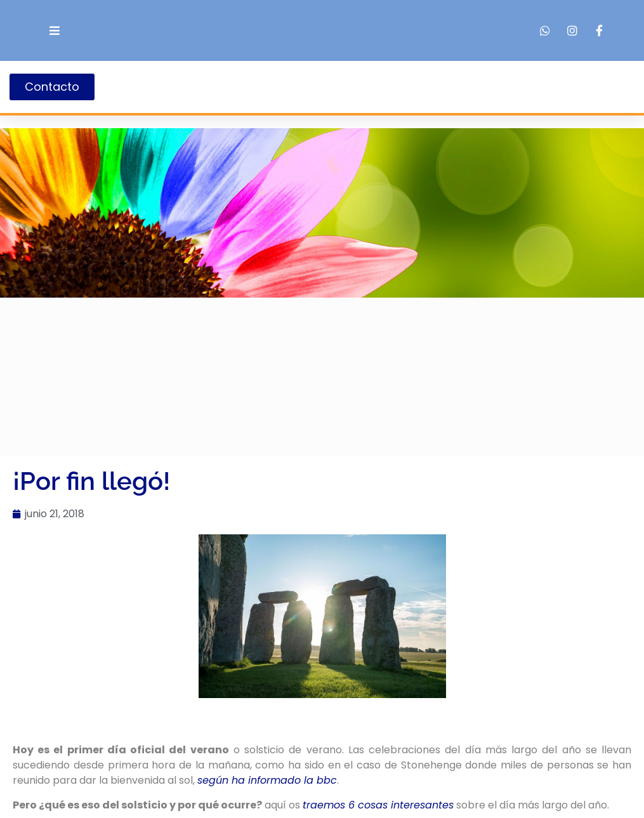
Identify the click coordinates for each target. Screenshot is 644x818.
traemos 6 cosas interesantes (378, 805)
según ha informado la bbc (267, 780)
